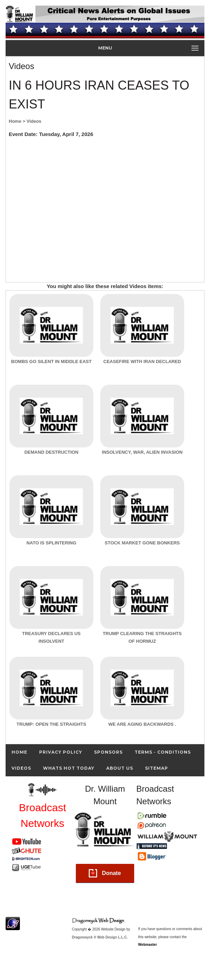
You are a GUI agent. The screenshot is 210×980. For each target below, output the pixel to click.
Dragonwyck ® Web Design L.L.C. (100, 937)
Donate (111, 873)
